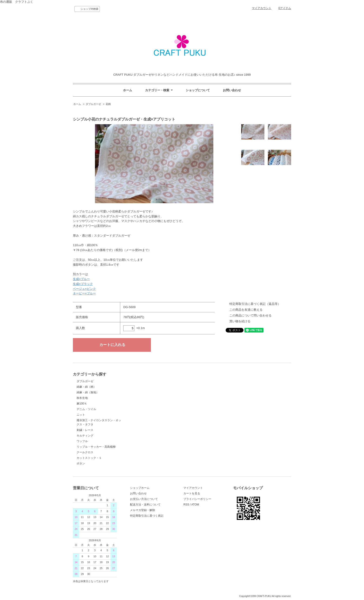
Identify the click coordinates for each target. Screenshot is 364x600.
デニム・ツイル (86, 409)
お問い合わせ (232, 90)
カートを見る (192, 493)
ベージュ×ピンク (84, 289)
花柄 (108, 104)
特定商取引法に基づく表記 (147, 516)
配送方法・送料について (145, 505)
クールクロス (85, 452)
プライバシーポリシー (197, 499)
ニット (81, 415)
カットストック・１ (89, 458)
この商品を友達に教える (246, 310)
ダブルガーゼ (93, 104)
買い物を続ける (240, 321)
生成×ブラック (83, 284)
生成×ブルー (81, 279)
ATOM (195, 505)
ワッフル (82, 441)
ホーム (128, 90)
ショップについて (198, 90)
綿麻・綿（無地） (88, 392)
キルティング (85, 436)
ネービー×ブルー (84, 293)
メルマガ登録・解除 (143, 510)
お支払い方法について (144, 499)
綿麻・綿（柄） (86, 387)
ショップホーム (140, 488)
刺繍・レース (85, 430)
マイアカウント (262, 8)
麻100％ (82, 404)
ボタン (81, 463)
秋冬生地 (82, 398)
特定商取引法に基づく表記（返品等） (255, 304)
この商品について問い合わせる (250, 315)
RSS (186, 505)
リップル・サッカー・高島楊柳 (96, 447)
